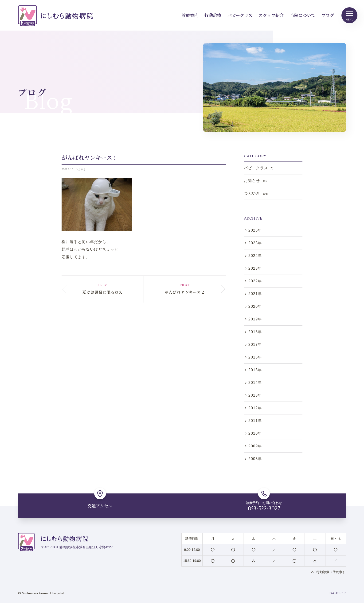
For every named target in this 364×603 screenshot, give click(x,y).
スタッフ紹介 (271, 15)
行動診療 (213, 15)
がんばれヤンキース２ (185, 292)
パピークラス (240, 15)
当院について (303, 15)
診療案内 (190, 15)
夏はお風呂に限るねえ (103, 292)
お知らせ (256, 181)
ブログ (328, 15)
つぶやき (81, 169)
